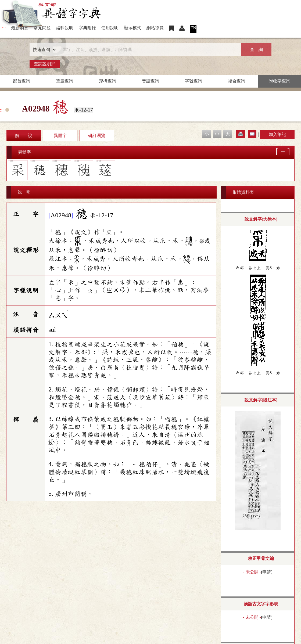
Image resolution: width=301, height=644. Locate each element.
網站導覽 (155, 28)
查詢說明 (45, 64)
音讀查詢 (150, 81)
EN (193, 28)
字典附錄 (87, 28)
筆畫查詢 (64, 81)
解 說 (24, 136)
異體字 (60, 136)
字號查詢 (193, 81)
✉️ (252, 134)
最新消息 (20, 28)
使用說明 (110, 28)
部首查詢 (21, 81)
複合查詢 (236, 81)
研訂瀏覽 (97, 136)
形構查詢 (107, 81)
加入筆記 (277, 134)
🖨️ (241, 134)
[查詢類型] (43, 50)
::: (4, 28)
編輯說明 (65, 28)
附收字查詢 (279, 81)
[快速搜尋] (149, 50)
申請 (267, 572)
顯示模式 (132, 28)
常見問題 (42, 28)
